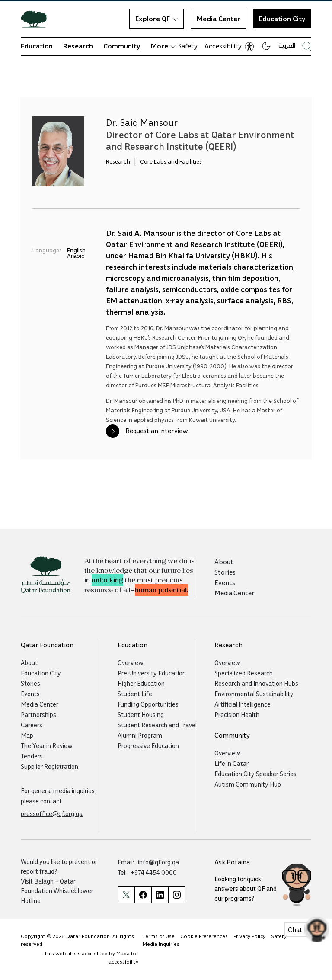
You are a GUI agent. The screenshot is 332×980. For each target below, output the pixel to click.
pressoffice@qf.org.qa (52, 813)
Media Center (219, 19)
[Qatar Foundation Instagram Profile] (177, 895)
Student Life (135, 694)
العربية (287, 45)
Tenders (32, 756)
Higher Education (141, 683)
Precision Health (237, 714)
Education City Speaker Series (255, 774)
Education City (282, 19)
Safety (188, 46)
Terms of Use (159, 936)
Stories (225, 572)
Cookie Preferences (204, 936)
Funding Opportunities (148, 704)
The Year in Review (47, 745)
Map (27, 735)
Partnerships (38, 714)
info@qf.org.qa (158, 862)
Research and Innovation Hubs (256, 683)
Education (37, 46)
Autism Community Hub (248, 784)
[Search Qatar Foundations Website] (307, 46)
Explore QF (156, 19)
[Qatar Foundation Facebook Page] (143, 895)
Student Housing (141, 714)
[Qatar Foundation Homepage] (37, 19)
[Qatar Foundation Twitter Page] (126, 895)
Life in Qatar (231, 763)
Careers (32, 725)
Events (225, 582)
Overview (131, 662)
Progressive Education (148, 745)
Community (122, 46)
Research (78, 46)
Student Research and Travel (157, 725)
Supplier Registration (49, 766)
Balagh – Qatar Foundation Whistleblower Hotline (57, 891)
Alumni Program (140, 735)
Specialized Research (244, 673)
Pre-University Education (152, 673)
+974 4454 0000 (154, 872)
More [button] (163, 46)
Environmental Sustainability (254, 694)
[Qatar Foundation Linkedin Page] (160, 895)
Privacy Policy (249, 936)
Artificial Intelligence (243, 704)
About (224, 562)
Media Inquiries (161, 944)
